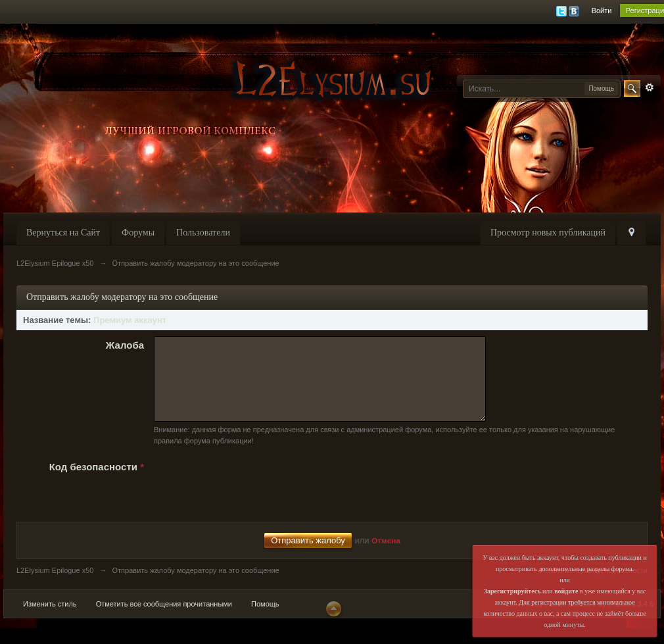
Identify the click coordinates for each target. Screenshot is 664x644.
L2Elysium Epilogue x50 (55, 586)
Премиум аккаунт (130, 320)
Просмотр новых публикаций (548, 233)
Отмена (386, 556)
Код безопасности (97, 483)
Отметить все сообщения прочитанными (164, 620)
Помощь (265, 620)
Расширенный (650, 87)
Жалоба (125, 345)
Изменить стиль (50, 620)
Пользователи (203, 233)
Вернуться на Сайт (63, 233)
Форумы (138, 233)
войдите (566, 591)
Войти (602, 11)
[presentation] (254, 499)
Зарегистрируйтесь (512, 591)
